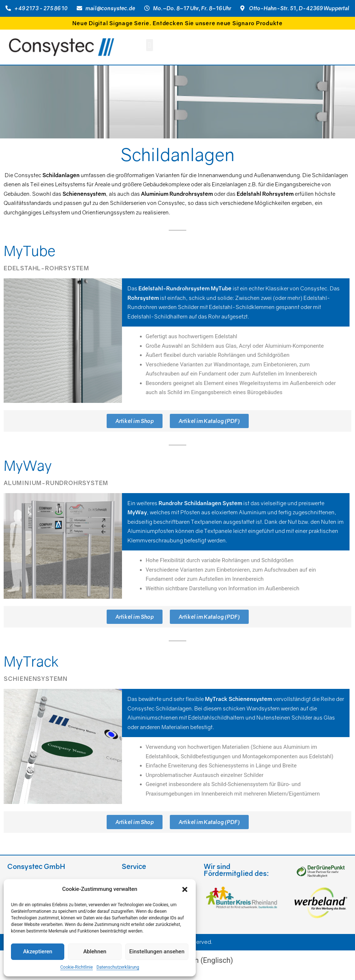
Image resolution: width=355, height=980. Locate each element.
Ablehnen (95, 952)
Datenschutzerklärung (118, 967)
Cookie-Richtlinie (77, 967)
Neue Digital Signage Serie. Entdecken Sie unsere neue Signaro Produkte (177, 23)
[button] (185, 889)
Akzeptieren (38, 952)
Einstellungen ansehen (157, 952)
